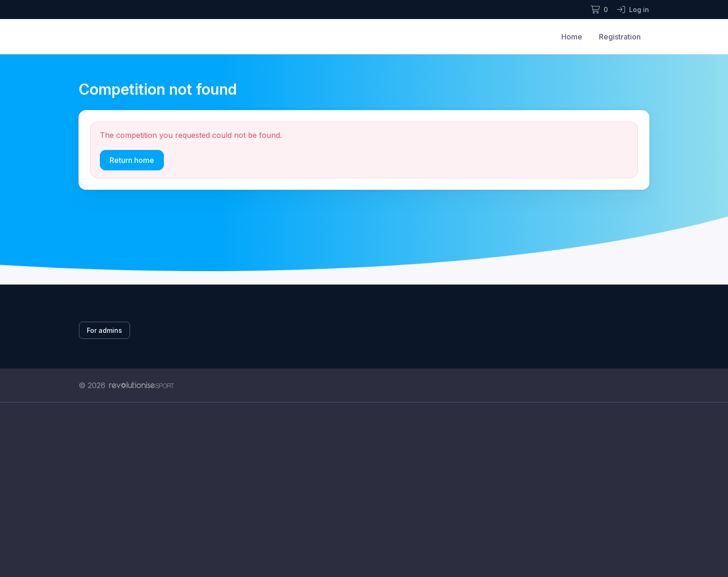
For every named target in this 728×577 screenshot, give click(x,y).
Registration (620, 37)
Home (572, 37)
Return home (132, 160)
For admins (104, 330)
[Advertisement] (357, 490)
